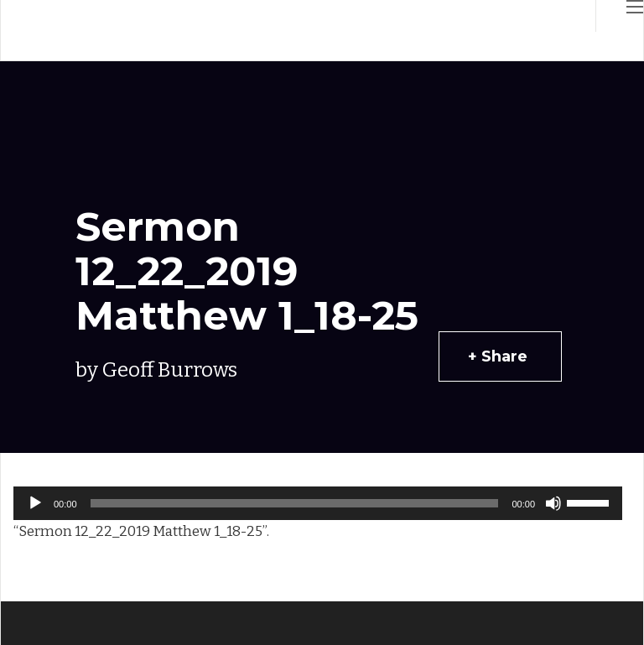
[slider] (295, 503)
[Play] (35, 503)
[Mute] (553, 503)
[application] (318, 503)
